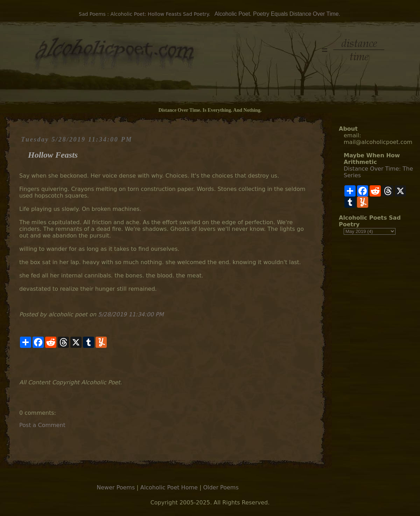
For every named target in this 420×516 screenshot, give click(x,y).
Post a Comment (42, 425)
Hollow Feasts (53, 155)
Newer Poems (116, 487)
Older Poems (221, 487)
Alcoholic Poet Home (169, 487)
